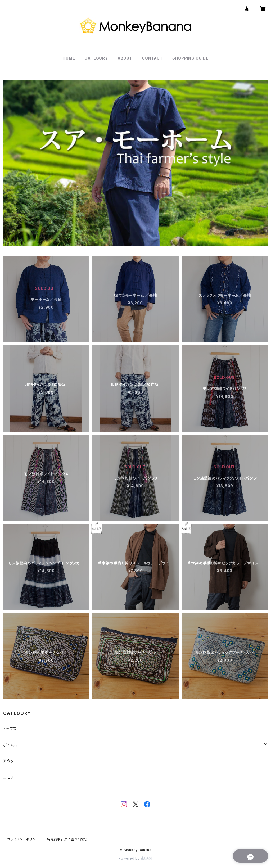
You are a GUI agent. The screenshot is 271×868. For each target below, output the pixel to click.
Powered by (135, 858)
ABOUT (125, 58)
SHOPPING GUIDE (190, 58)
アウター (10, 761)
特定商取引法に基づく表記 (67, 839)
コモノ (8, 777)
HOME (69, 58)
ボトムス (10, 745)
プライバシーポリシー (23, 839)
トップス (10, 729)
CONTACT (152, 58)
